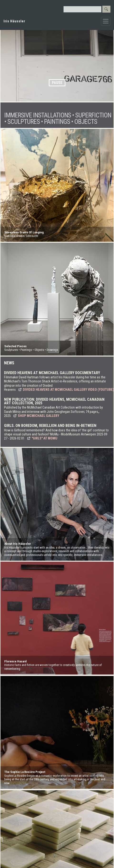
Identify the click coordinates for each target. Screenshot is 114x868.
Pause (57, 83)
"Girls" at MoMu (45, 438)
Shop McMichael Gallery (39, 416)
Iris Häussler (14, 21)
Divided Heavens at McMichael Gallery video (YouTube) (68, 390)
